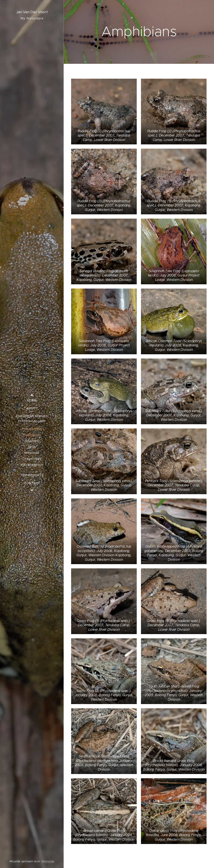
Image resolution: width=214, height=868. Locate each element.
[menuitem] (32, 400)
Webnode (48, 861)
